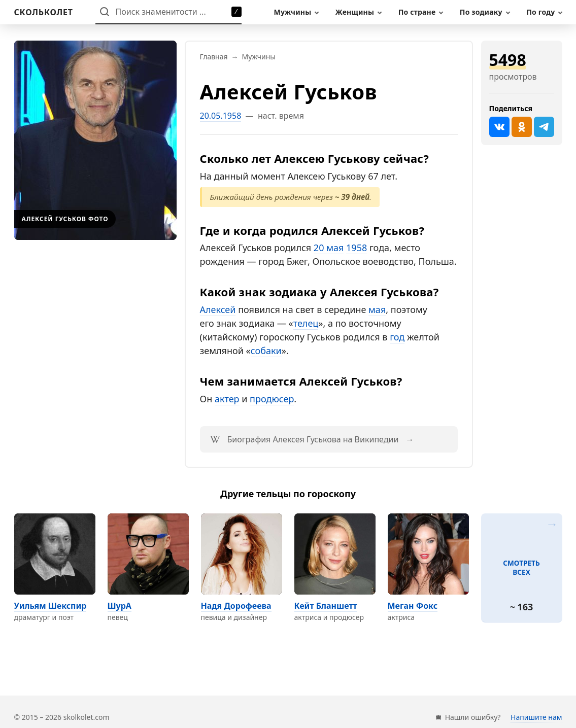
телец (306, 323)
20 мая (329, 248)
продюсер (272, 399)
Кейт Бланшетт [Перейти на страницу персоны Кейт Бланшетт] (326, 606)
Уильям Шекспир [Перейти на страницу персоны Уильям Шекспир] (50, 606)
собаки (266, 351)
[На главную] (44, 12)
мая (377, 309)
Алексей (218, 309)
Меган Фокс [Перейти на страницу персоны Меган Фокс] (413, 606)
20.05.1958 (221, 116)
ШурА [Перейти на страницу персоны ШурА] (120, 606)
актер (227, 399)
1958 (357, 248)
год (397, 337)
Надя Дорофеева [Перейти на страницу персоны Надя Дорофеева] (236, 606)
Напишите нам (536, 717)
